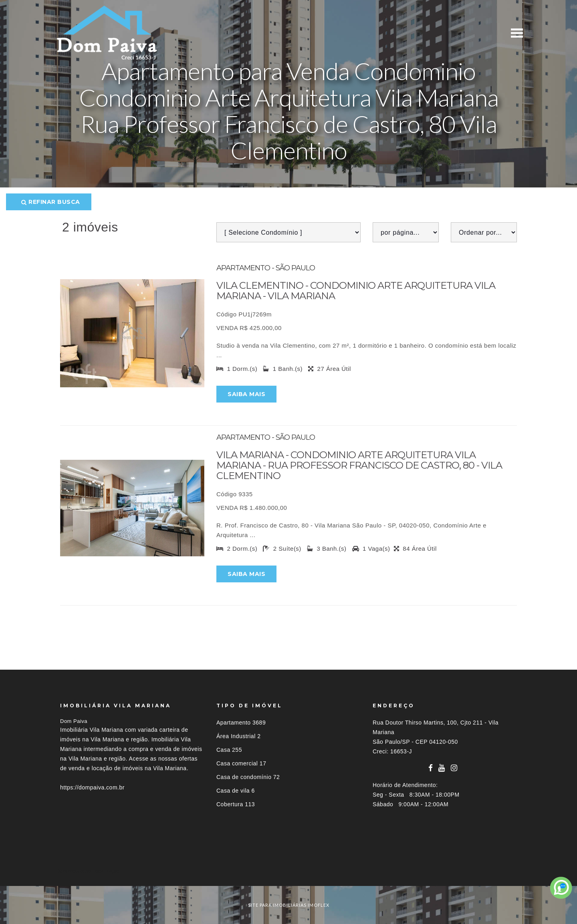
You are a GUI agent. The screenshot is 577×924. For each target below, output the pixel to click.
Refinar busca (51, 202)
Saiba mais (246, 394)
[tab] (288, 871)
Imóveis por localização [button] (93, 871)
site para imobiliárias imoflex (289, 905)
